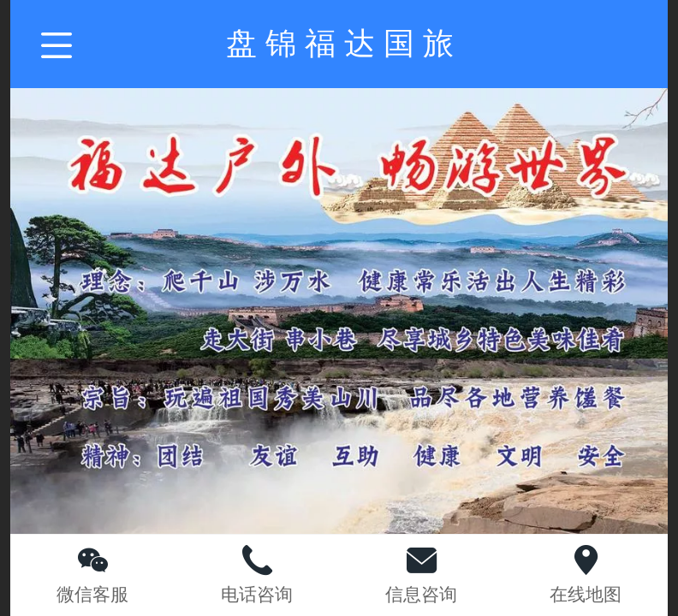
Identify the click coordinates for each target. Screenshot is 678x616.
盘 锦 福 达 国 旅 (340, 43)
